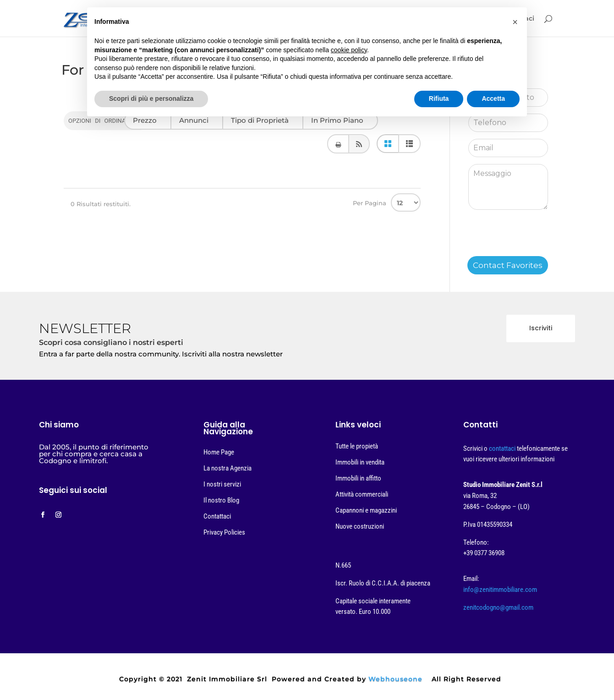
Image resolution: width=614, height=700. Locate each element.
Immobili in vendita (360, 462)
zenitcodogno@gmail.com (498, 607)
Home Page (219, 452)
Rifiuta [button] (439, 98)
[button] (515, 22)
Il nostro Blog (221, 500)
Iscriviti (541, 328)
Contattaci (217, 516)
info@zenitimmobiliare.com (500, 590)
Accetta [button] (493, 98)
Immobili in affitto (358, 478)
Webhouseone (395, 679)
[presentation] (538, 238)
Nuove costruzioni (360, 526)
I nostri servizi (222, 484)
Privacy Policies (224, 532)
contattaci (503, 448)
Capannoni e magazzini (366, 510)
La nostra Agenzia (228, 468)
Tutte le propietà (357, 446)
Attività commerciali (362, 494)
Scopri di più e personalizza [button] (151, 98)
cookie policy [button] (349, 50)
